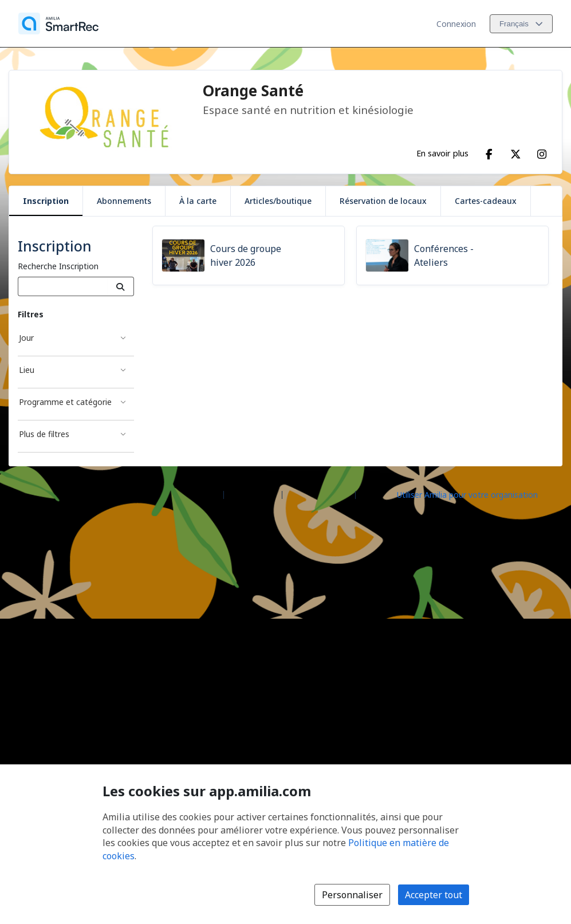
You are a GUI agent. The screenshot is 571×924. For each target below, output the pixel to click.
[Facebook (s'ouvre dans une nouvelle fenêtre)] (489, 152)
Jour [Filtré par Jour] (26, 338)
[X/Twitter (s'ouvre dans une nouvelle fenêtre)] (515, 152)
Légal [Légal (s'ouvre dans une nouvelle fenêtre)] (370, 494)
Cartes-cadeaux (486, 201)
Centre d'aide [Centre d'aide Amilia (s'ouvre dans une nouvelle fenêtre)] (253, 494)
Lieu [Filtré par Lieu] (27, 370)
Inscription (46, 201)
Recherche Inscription (58, 266)
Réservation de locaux (383, 201)
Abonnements (124, 201)
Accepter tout (434, 895)
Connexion (456, 24)
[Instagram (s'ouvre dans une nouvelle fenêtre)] (542, 152)
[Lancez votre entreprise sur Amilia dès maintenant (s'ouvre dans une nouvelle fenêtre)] (477, 494)
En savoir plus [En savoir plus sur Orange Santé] (442, 153)
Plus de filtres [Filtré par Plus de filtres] (44, 434)
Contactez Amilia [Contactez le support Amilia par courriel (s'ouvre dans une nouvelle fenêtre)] (319, 494)
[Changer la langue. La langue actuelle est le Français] (521, 24)
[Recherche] (121, 286)
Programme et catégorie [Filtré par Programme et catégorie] (65, 402)
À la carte (198, 201)
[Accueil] (58, 23)
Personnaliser (352, 895)
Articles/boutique (278, 201)
